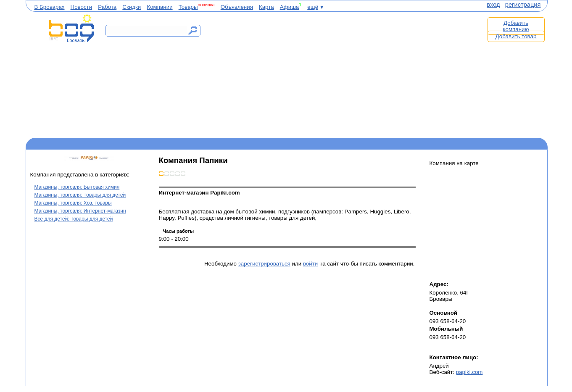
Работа (107, 7)
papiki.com (469, 372)
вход (493, 5)
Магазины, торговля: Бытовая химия (77, 187)
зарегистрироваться (264, 264)
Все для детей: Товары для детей (74, 219)
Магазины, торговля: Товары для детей (80, 195)
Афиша (290, 7)
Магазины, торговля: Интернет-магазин (80, 211)
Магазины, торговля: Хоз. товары (73, 203)
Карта (266, 7)
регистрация (523, 5)
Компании (159, 7)
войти (310, 264)
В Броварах (50, 7)
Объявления (237, 7)
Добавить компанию (516, 26)
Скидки (132, 7)
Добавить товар (516, 36)
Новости (82, 7)
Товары (188, 7)
